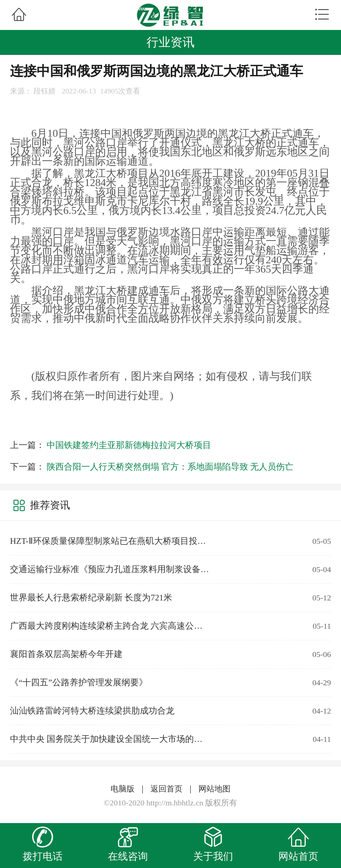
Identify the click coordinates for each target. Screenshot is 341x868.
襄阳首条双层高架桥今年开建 (66, 654)
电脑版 (123, 789)
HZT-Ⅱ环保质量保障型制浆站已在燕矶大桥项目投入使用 (110, 541)
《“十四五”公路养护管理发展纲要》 (79, 682)
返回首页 (167, 789)
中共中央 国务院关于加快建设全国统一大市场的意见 (110, 739)
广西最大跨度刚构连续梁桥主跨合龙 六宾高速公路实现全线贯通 (110, 626)
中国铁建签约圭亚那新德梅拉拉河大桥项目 (129, 445)
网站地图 (214, 789)
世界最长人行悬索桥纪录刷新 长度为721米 (91, 598)
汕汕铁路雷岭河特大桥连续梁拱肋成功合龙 (92, 711)
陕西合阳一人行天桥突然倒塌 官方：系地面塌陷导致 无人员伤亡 (170, 467)
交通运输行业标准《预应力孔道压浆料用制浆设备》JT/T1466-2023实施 (110, 569)
